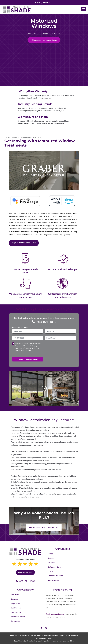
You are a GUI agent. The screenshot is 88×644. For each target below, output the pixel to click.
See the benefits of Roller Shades (44, 528)
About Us (15, 595)
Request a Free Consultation (45, 40)
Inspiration (15, 603)
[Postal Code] (60, 338)
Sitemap (49, 638)
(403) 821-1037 (46, 322)
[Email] (60, 331)
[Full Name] (28, 331)
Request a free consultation (24, 243)
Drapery (51, 571)
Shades (51, 558)
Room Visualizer (18, 617)
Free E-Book (16, 612)
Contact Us (15, 621)
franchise (70, 641)
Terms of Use (72, 635)
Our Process (16, 608)
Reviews (14, 599)
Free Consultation (25, 572)
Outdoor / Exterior (56, 567)
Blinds (50, 554)
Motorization (53, 580)
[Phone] (28, 338)
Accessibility (41, 638)
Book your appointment (55, 614)
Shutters (51, 563)
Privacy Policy (61, 635)
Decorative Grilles (55, 576)
